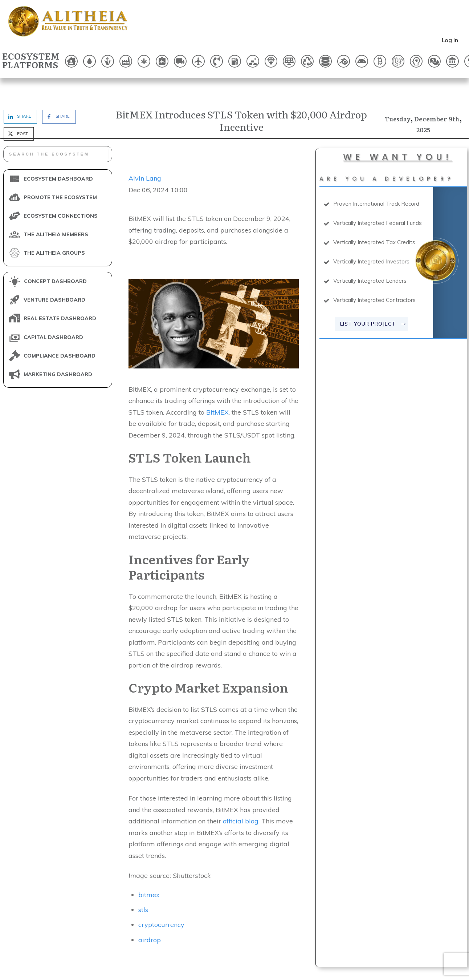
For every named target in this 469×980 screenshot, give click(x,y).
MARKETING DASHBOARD (58, 352)
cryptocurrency (161, 902)
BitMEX (217, 390)
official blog (241, 799)
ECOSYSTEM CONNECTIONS (61, 193)
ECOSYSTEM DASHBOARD (58, 156)
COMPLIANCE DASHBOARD (60, 333)
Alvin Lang (145, 156)
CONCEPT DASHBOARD (55, 259)
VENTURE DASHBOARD (54, 278)
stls (143, 888)
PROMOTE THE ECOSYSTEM (60, 175)
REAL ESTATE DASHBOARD (60, 296)
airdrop (150, 917)
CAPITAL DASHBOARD (53, 315)
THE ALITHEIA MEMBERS (56, 212)
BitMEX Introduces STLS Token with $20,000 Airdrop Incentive (241, 98)
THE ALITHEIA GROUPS (54, 230)
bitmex (149, 872)
